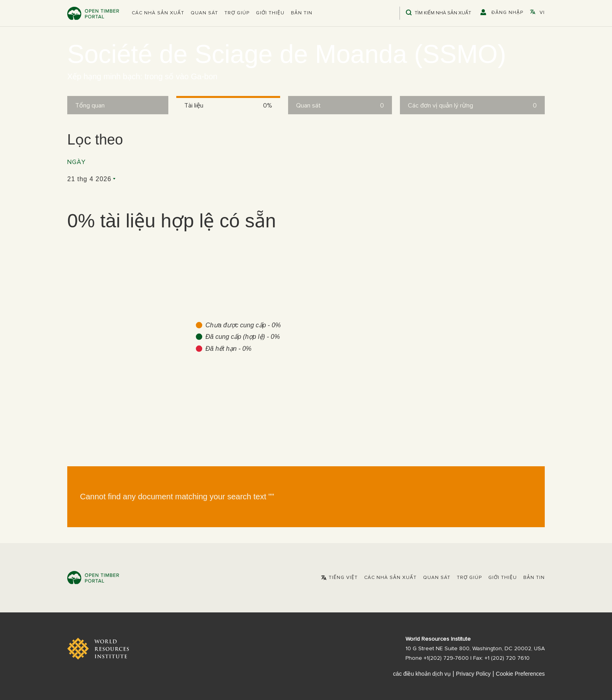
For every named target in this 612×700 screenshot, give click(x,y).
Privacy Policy (473, 674)
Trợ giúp (237, 13)
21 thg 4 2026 (89, 179)
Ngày (76, 162)
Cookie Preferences (520, 674)
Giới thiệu (270, 13)
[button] (158, 13)
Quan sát (204, 13)
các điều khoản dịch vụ (422, 674)
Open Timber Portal (93, 13)
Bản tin (302, 13)
